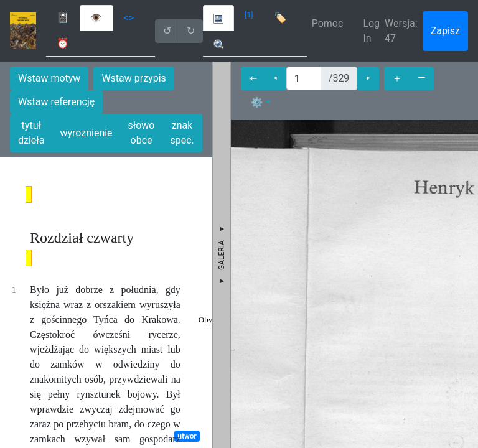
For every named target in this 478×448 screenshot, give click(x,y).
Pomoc (328, 23)
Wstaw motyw (49, 78)
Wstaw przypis (134, 78)
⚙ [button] (257, 102)
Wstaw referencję (56, 102)
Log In (371, 31)
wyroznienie (86, 133)
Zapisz (445, 31)
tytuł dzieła (31, 133)
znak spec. (182, 133)
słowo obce (142, 133)
